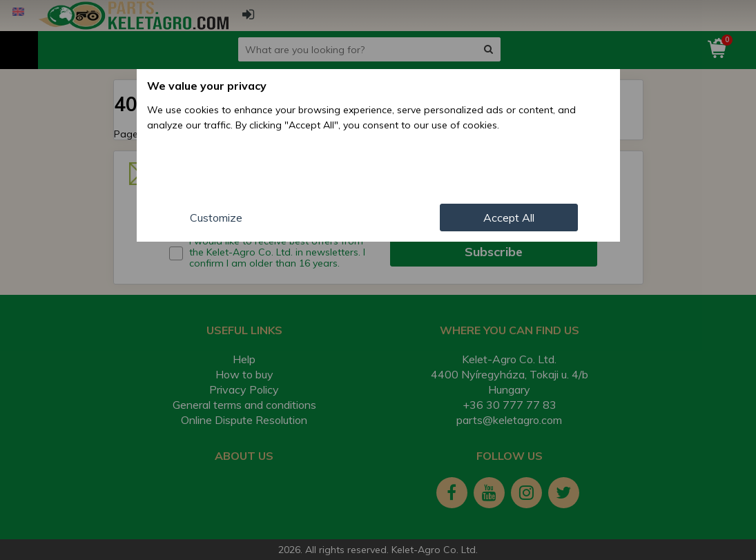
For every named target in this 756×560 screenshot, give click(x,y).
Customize (216, 218)
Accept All (509, 218)
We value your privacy (207, 86)
